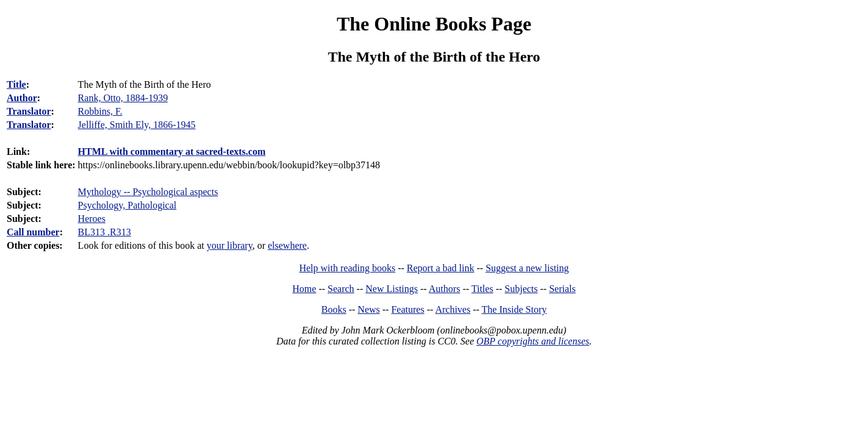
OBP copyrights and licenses (533, 341)
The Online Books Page (434, 24)
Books (334, 309)
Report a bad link (441, 268)
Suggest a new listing (527, 268)
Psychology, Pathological (127, 205)
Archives (453, 309)
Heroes (92, 219)
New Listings (392, 289)
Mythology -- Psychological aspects (148, 192)
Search (341, 289)
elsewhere (287, 245)
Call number (33, 232)
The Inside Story (515, 309)
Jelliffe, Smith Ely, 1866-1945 (137, 125)
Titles (482, 289)
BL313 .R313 (105, 232)
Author (22, 98)
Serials (562, 289)
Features (407, 309)
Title (16, 84)
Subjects (521, 289)
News (368, 309)
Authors (445, 289)
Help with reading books (347, 268)
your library (230, 245)
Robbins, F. (100, 111)
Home (304, 289)
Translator (29, 111)
